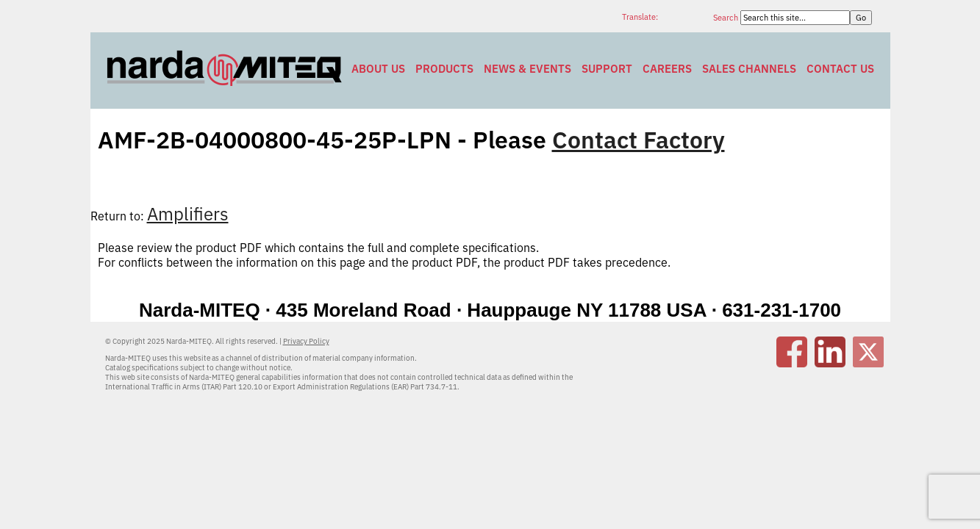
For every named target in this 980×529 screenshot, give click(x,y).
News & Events (527, 69)
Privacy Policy (306, 341)
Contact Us (840, 69)
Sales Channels (749, 69)
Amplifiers (188, 214)
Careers (667, 69)
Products (444, 69)
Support (607, 69)
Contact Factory (639, 140)
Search (727, 18)
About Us (378, 69)
